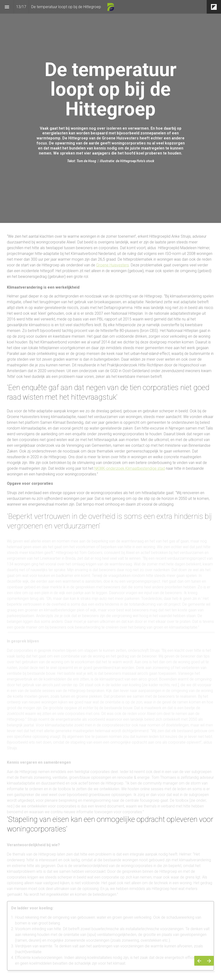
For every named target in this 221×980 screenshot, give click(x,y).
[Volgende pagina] (209, 961)
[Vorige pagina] (199, 961)
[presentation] (110, 111)
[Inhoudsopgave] (7, 7)
